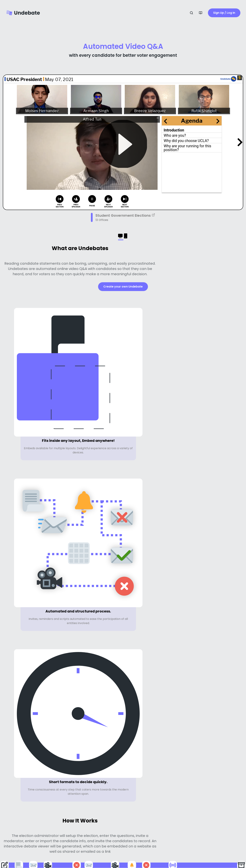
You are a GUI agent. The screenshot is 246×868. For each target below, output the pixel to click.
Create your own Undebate (123, 287)
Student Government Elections (125, 215)
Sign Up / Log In (224, 13)
